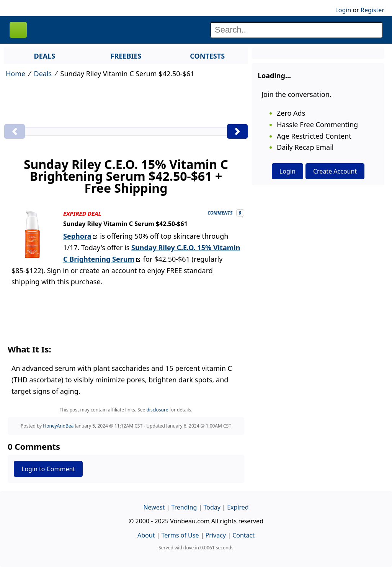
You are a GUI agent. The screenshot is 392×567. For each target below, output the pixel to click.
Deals (43, 74)
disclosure (157, 410)
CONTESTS (207, 56)
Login (343, 10)
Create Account (335, 171)
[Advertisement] (126, 105)
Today (212, 507)
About (146, 535)
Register (372, 10)
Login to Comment (48, 469)
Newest (154, 507)
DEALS (44, 56)
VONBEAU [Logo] (18, 30)
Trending (184, 507)
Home (16, 74)
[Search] (296, 30)
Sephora (77, 236)
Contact (243, 535)
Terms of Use (180, 535)
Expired (238, 507)
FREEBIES (126, 56)
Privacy (216, 535)
